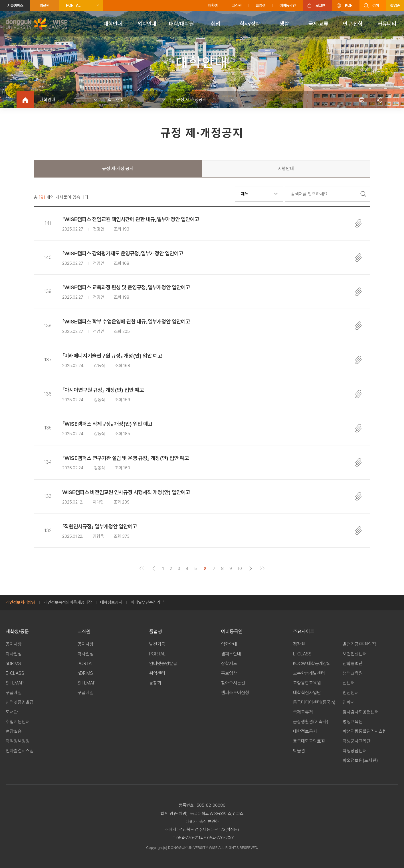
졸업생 (260, 5)
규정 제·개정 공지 (118, 169)
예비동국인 (288, 5)
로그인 (320, 5)
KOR (349, 5)
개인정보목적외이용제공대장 (68, 602)
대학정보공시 (111, 602)
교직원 (237, 5)
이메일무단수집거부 (147, 602)
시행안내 (286, 169)
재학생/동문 (17, 631)
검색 (375, 5)
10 (240, 568)
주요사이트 (304, 631)
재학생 (213, 5)
